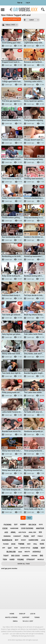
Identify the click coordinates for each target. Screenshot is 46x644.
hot (33, 536)
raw (16, 548)
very (29, 544)
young (20, 560)
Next (29, 518)
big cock (16, 556)
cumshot (17, 536)
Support (26, 617)
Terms (37, 617)
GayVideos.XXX (20, 640)
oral (35, 544)
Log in (28, 3)
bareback (7, 540)
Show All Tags (24, 564)
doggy (23, 540)
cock (5, 528)
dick (13, 544)
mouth (27, 552)
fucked (6, 544)
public (40, 536)
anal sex (32, 532)
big (41, 556)
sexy (43, 548)
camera (26, 556)
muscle (41, 559)
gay (10, 548)
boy (17, 540)
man (20, 552)
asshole (37, 552)
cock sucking (27, 528)
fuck (26, 536)
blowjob (11, 552)
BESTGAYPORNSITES (12, 19)
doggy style (25, 548)
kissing (34, 556)
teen (5, 560)
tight (6, 556)
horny (23, 525)
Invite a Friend (11, 617)
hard (12, 560)
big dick (32, 525)
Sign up (20, 3)
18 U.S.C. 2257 (28, 621)
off (4, 548)
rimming (7, 536)
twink (21, 544)
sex (40, 532)
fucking (8, 525)
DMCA (15, 621)
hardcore (33, 540)
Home (12, 614)
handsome (14, 528)
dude (42, 544)
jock (43, 540)
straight (31, 560)
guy (16, 525)
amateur (40, 528)
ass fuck (22, 532)
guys (41, 525)
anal (13, 532)
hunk (35, 548)
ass (6, 532)
